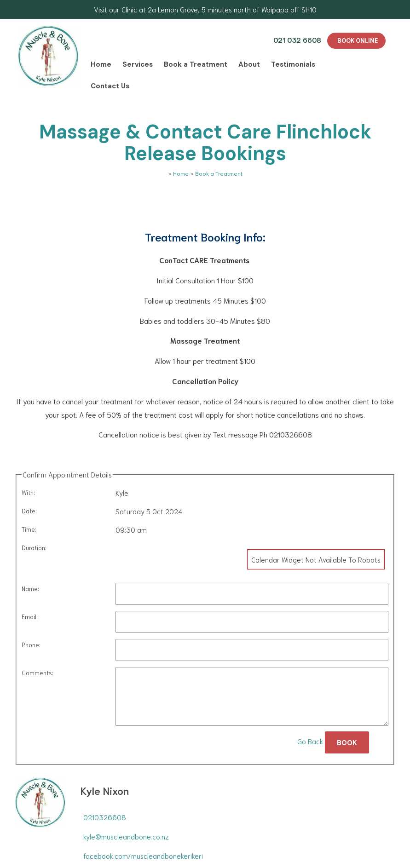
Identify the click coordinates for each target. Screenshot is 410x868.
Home (101, 64)
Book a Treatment (196, 64)
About (249, 64)
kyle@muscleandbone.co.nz (126, 836)
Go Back (310, 741)
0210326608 (105, 817)
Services (138, 64)
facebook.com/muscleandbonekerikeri (143, 856)
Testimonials (293, 64)
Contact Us (110, 86)
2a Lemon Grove (173, 9)
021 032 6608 (297, 40)
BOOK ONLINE (358, 41)
